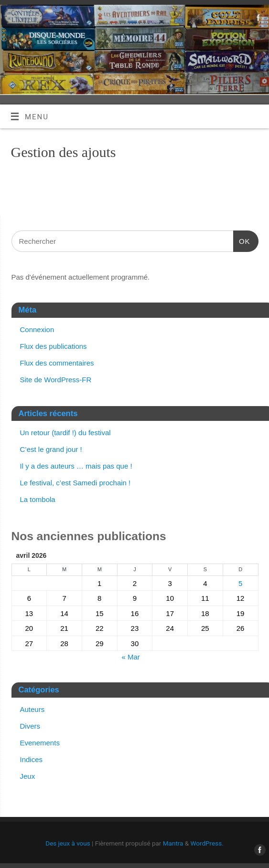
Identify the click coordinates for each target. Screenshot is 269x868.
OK (242, 240)
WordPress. (207, 843)
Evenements (40, 743)
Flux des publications (54, 346)
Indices (32, 759)
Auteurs (32, 709)
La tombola (38, 499)
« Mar (130, 657)
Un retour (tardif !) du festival (65, 433)
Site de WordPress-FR (56, 380)
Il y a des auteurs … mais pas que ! (76, 466)
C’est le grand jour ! (51, 449)
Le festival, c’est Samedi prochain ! (75, 483)
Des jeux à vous (68, 843)
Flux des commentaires (57, 363)
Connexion (37, 329)
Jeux (28, 776)
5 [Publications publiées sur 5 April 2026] (240, 583)
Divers (30, 726)
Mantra (173, 843)
